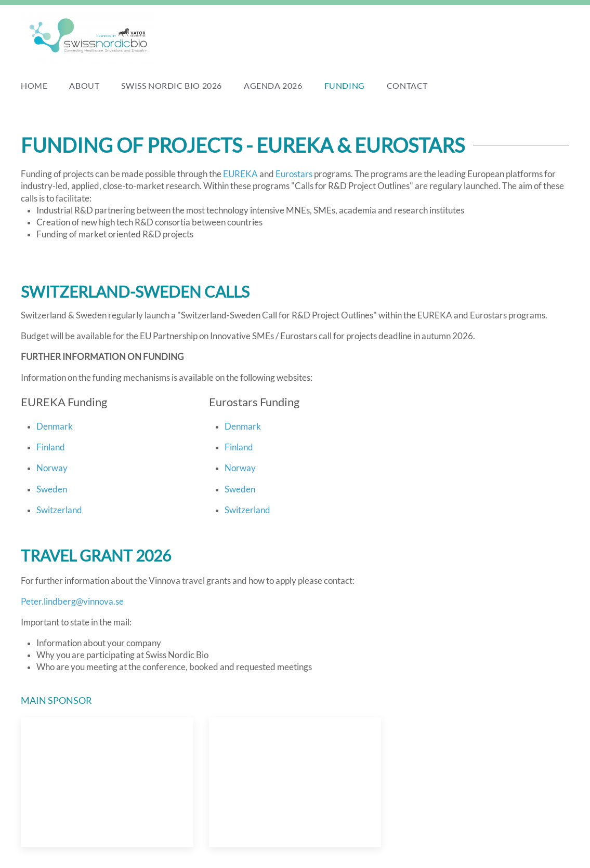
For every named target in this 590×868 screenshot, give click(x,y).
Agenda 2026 (273, 85)
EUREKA (240, 174)
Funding (345, 85)
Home (34, 85)
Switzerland (59, 510)
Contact (407, 85)
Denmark (55, 426)
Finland (51, 447)
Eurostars (294, 174)
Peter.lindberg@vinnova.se (72, 602)
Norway (52, 468)
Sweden (52, 489)
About (84, 85)
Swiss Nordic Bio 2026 (172, 85)
